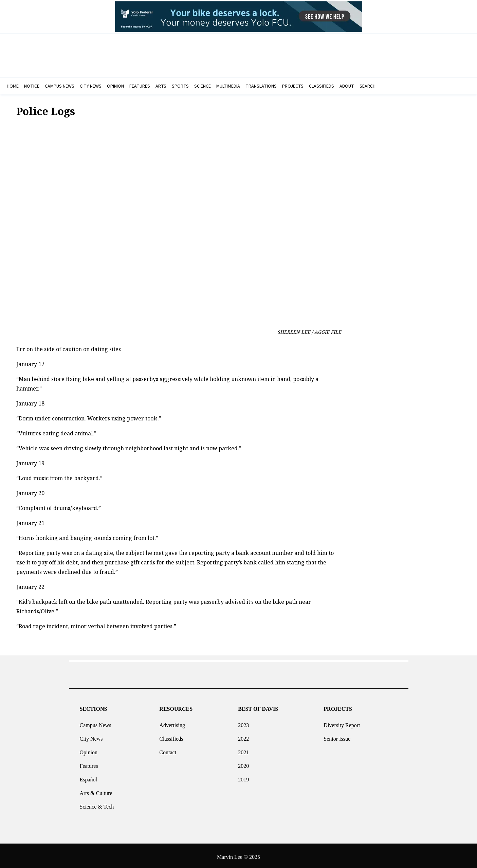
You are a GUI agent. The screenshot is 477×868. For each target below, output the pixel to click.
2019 (243, 777)
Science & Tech (97, 804)
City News (91, 736)
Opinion (88, 750)
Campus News (95, 722)
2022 (243, 736)
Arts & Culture (96, 790)
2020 (243, 763)
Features (89, 763)
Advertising (172, 722)
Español (88, 777)
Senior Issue (337, 736)
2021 (243, 750)
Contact (168, 750)
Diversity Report (342, 722)
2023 (243, 722)
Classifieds (171, 736)
